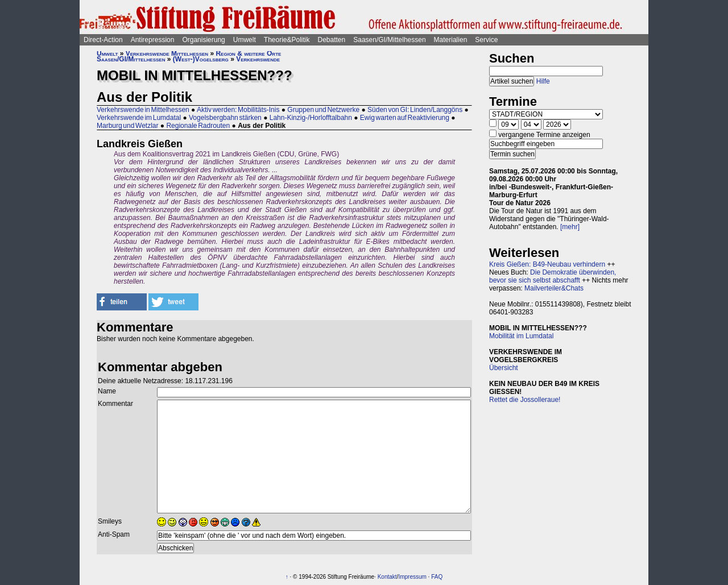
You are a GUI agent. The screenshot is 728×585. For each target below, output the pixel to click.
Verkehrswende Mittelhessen (167, 53)
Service (486, 40)
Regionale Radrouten (198, 126)
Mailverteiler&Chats (554, 288)
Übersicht (504, 368)
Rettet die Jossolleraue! (525, 400)
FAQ (437, 577)
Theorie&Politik (287, 40)
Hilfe (543, 81)
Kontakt (387, 577)
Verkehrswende (258, 59)
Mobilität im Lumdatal (521, 336)
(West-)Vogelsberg (201, 59)
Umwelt (245, 40)
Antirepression (153, 40)
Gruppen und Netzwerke (323, 110)
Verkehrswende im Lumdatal (139, 118)
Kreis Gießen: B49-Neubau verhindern (547, 264)
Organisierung (203, 40)
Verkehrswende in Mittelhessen (143, 110)
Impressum (412, 577)
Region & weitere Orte (248, 53)
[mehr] (570, 227)
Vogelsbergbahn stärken (225, 118)
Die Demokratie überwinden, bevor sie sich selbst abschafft (553, 276)
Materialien (451, 40)
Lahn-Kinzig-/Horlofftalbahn (311, 118)
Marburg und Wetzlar (128, 126)
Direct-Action (103, 40)
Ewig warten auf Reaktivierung (405, 118)
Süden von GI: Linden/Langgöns (415, 110)
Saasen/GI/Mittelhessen (389, 40)
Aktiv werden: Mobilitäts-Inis (238, 110)
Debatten (332, 40)
